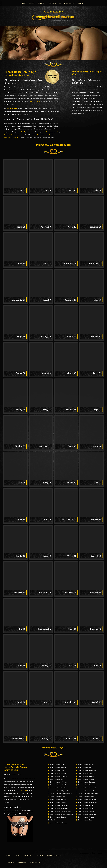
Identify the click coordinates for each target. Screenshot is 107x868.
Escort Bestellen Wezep (58, 799)
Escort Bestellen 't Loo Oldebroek (61, 794)
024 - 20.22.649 (35, 101)
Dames (32, 3)
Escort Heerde (21, 132)
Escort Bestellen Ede (85, 820)
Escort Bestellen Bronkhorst (87, 799)
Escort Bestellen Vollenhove (87, 802)
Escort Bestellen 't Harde (58, 785)
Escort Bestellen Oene (58, 764)
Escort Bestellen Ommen (86, 797)
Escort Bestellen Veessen (59, 773)
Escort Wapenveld (38, 135)
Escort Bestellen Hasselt (86, 791)
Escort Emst (30, 132)
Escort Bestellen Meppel (86, 817)
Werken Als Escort (67, 3)
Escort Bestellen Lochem (86, 808)
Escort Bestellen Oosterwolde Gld (61, 814)
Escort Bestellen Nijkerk (86, 811)
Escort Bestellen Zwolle (86, 776)
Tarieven (52, 3)
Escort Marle (16, 138)
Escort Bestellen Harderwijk (87, 788)
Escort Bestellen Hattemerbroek (61, 811)
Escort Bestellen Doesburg (87, 814)
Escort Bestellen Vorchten (59, 788)
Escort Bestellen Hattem (86, 764)
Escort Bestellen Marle (57, 797)
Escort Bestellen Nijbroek (58, 802)
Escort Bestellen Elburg (86, 767)
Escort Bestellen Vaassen (58, 776)
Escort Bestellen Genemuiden (88, 794)
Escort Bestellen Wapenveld (59, 791)
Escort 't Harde (20, 135)
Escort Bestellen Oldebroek (59, 808)
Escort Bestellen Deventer (87, 773)
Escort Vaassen (46, 132)
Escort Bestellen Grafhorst (87, 785)
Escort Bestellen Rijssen (86, 805)
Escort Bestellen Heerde (58, 767)
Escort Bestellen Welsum (58, 782)
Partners (22, 862)
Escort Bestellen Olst (57, 779)
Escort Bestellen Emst (57, 770)
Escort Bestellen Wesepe (58, 823)
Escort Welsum (9, 135)
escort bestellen (13, 108)
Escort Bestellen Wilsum (86, 779)
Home (24, 3)
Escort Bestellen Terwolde (59, 805)
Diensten (42, 3)
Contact (82, 3)
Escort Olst (56, 132)
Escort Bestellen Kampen (86, 782)
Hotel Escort (35, 862)
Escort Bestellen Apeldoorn (87, 770)
